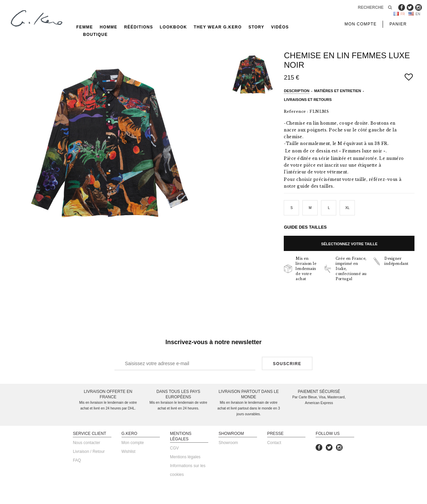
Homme (109, 27)
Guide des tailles (305, 227)
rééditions (139, 27)
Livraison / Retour (89, 451)
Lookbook (173, 27)
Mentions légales (185, 457)
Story (257, 27)
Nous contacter (87, 443)
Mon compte (133, 443)
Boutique (95, 35)
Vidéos (280, 27)
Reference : (296, 111)
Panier (398, 24)
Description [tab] (296, 91)
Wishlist (129, 451)
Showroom (228, 443)
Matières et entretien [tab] (338, 91)
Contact (274, 443)
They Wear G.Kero (218, 27)
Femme (84, 27)
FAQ (77, 460)
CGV (174, 448)
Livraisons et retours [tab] (308, 100)
